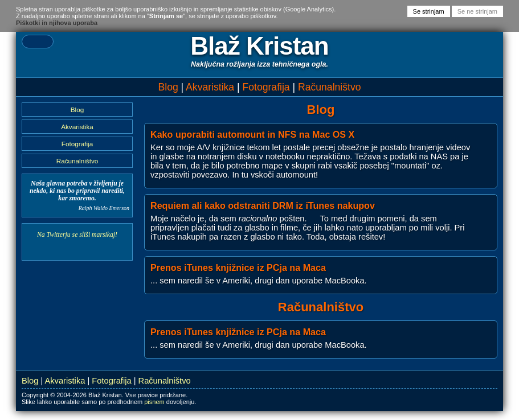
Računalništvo (330, 87)
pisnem (154, 402)
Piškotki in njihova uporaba (57, 23)
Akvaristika (210, 87)
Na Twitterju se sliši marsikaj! (77, 235)
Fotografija (266, 87)
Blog (168, 87)
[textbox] (38, 42)
